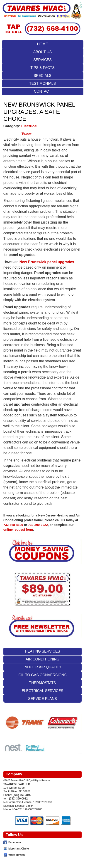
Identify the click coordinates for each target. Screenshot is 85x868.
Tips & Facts (42, 68)
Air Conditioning (42, 659)
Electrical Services (42, 691)
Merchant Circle (19, 849)
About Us (43, 52)
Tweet (27, 134)
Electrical (29, 126)
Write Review (17, 855)
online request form (18, 530)
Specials (42, 76)
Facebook (15, 842)
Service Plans (42, 699)
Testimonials (42, 83)
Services (42, 60)
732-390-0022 (38, 525)
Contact (42, 91)
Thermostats (42, 683)
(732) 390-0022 (18, 799)
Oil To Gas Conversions (42, 675)
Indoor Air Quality (42, 667)
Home (43, 44)
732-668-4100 (13, 525)
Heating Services (42, 651)
